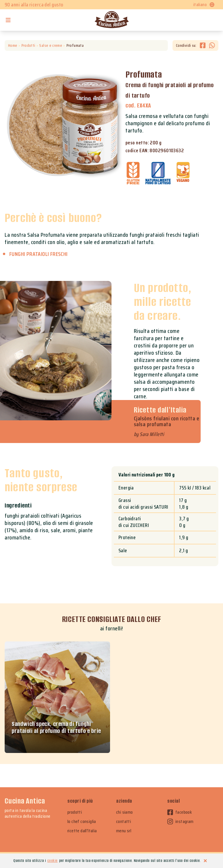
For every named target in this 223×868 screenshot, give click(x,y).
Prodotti (28, 45)
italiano (204, 5)
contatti (124, 822)
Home (13, 45)
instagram (180, 822)
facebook (179, 812)
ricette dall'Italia (82, 831)
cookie (52, 861)
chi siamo (125, 812)
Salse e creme (51, 45)
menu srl (124, 831)
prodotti (75, 812)
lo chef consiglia (82, 822)
